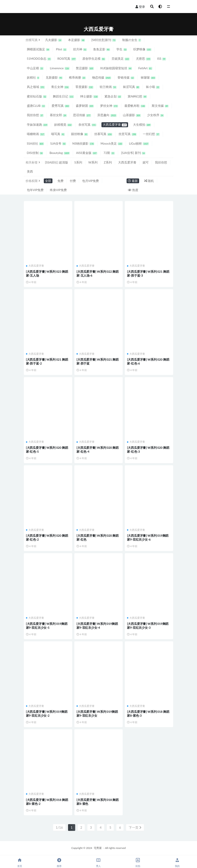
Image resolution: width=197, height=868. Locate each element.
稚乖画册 (77, 77)
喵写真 (58, 134)
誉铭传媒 (126, 77)
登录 (140, 7)
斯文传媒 (160, 106)
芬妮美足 (121, 59)
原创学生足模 (94, 59)
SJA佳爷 (58, 143)
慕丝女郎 (58, 115)
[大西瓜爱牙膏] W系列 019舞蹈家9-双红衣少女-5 (47, 626)
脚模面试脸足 (38, 49)
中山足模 (35, 68)
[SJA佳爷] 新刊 (133, 153)
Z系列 (108, 162)
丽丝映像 (80, 134)
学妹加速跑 (37, 125)
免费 (60, 181)
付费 (73, 181)
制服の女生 (132, 40)
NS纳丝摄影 (83, 143)
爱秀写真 (61, 106)
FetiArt (145, 68)
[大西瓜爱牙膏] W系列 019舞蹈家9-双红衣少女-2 (47, 714)
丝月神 (80, 49)
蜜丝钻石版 (37, 96)
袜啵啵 (148, 77)
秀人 (99, 862)
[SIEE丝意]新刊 (104, 40)
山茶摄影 (132, 115)
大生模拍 (142, 125)
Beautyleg (60, 153)
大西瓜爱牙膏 (115, 125)
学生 (122, 49)
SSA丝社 (36, 143)
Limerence (60, 68)
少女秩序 (156, 115)
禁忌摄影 (85, 68)
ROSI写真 (67, 59)
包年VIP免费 (35, 190)
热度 (133, 190)
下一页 (135, 827)
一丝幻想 (151, 134)
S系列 (78, 162)
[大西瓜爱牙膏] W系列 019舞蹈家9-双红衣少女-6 (148, 537)
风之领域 (36, 87)
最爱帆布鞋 (135, 106)
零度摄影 (84, 87)
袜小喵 (153, 87)
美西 (30, 171)
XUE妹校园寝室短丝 (116, 68)
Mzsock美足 (112, 143)
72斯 (109, 153)
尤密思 (143, 59)
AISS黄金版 (87, 153)
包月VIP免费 (91, 181)
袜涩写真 (131, 87)
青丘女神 (60, 87)
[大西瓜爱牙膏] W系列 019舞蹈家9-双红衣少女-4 (97, 626)
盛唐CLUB (36, 106)
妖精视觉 (63, 125)
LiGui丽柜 (139, 143)
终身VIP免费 (58, 190)
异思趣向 (107, 115)
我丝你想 (35, 115)
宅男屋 (98, 848)
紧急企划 (113, 96)
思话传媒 (82, 115)
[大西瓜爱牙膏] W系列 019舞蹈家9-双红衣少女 (97, 714)
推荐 (59, 862)
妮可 (146, 162)
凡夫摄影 (54, 40)
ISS (162, 59)
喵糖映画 (36, 134)
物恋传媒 (102, 77)
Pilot (61, 49)
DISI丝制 (35, 153)
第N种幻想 (137, 96)
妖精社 (33, 77)
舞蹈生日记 (63, 96)
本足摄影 (77, 40)
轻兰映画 (108, 87)
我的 (177, 862)
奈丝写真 (87, 125)
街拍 (138, 862)
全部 (48, 181)
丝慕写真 (103, 134)
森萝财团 (85, 106)
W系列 (93, 162)
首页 (20, 862)
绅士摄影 (89, 96)
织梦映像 (142, 49)
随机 (149, 181)
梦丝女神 (109, 106)
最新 (133, 181)
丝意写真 (128, 134)
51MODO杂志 (39, 59)
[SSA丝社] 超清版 (57, 162)
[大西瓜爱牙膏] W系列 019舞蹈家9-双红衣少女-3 (148, 626)
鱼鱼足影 (102, 49)
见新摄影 (54, 77)
